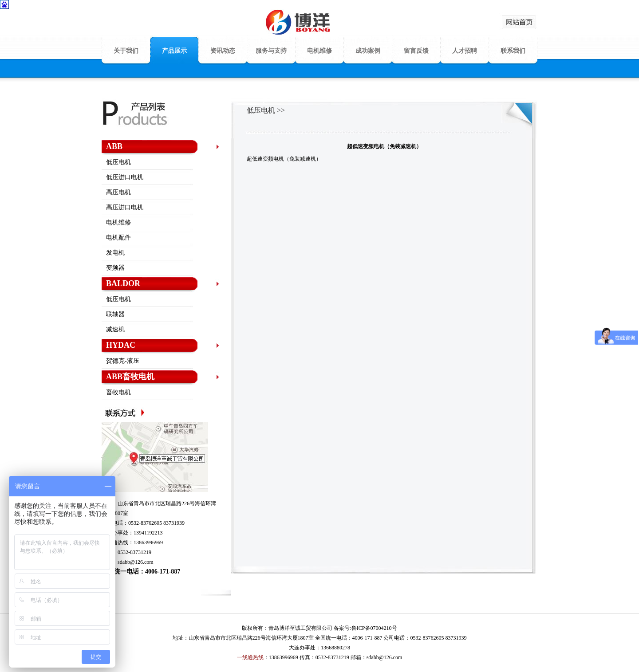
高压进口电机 (125, 207)
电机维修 (319, 51)
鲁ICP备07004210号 (374, 628)
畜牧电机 (118, 392)
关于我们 (126, 51)
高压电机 (118, 192)
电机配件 (118, 238)
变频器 (115, 268)
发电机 (115, 253)
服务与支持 (271, 51)
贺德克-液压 (123, 361)
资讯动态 (223, 51)
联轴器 (115, 314)
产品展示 (174, 51)
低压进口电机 (125, 177)
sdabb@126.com (136, 562)
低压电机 (118, 162)
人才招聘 (465, 51)
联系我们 (513, 51)
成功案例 (368, 51)
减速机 (115, 329)
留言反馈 (416, 51)
